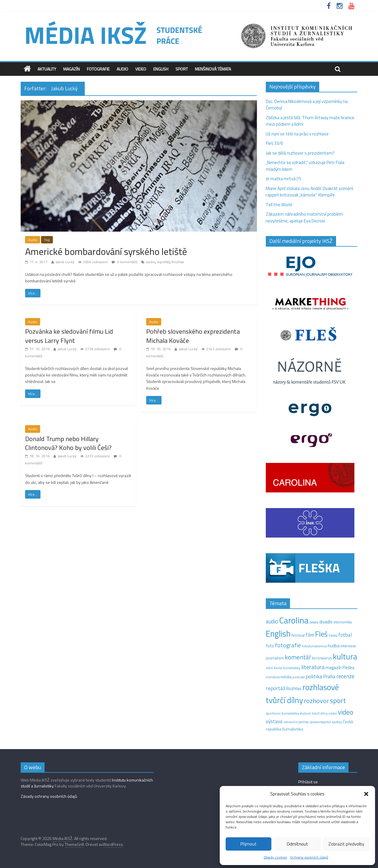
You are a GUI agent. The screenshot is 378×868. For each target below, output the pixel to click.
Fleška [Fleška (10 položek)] (333, 635)
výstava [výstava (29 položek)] (274, 721)
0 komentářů (124, 262)
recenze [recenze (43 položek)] (345, 676)
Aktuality (47, 69)
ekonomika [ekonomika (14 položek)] (343, 622)
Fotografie (98, 69)
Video (141, 69)
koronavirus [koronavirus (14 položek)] (322, 658)
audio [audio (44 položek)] (272, 621)
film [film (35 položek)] (310, 635)
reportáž (163, 262)
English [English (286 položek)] (278, 634)
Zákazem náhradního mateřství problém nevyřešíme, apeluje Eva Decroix (304, 217)
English (161, 69)
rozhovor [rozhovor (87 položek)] (316, 701)
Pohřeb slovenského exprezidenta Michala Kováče (193, 336)
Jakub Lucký (65, 262)
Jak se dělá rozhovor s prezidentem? (301, 153)
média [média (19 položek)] (286, 677)
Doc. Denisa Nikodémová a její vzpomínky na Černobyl (307, 105)
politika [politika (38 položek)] (314, 676)
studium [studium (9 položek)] (305, 713)
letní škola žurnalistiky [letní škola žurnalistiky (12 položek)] (283, 668)
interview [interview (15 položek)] (348, 646)
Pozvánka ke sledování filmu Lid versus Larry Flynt (69, 336)
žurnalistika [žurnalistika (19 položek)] (293, 729)
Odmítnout (297, 844)
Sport (182, 69)
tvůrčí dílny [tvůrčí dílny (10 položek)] (320, 713)
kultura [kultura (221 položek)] (345, 656)
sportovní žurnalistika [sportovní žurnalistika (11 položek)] (282, 713)
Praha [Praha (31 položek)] (329, 677)
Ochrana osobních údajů (309, 857)
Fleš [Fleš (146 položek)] (321, 634)
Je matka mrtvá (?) (283, 179)
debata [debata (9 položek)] (314, 622)
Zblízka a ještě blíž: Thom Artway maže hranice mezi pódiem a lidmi (310, 121)
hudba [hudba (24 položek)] (334, 646)
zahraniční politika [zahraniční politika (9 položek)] (296, 722)
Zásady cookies (275, 857)
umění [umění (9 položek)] (333, 713)
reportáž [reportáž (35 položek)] (276, 688)
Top (47, 240)
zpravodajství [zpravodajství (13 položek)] (320, 722)
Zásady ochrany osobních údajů (49, 796)
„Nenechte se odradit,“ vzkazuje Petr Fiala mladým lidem (305, 166)
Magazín (71, 69)
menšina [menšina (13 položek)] (273, 677)
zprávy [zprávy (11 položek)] (337, 722)
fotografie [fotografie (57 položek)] (288, 645)
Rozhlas (178, 262)
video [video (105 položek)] (346, 712)
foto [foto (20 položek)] (270, 646)
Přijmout (249, 844)
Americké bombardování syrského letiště (106, 251)
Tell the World (279, 205)
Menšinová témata (213, 69)
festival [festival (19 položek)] (298, 635)
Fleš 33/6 (274, 143)
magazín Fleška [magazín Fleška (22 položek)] (340, 668)
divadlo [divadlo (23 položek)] (326, 622)
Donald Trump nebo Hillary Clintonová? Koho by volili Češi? (68, 443)
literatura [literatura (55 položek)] (313, 667)
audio (151, 262)
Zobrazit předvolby (346, 844)
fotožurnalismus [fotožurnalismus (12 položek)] (314, 646)
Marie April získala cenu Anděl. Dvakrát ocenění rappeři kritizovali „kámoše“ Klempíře (309, 192)
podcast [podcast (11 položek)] (299, 677)
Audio (122, 69)
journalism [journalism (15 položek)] (275, 658)
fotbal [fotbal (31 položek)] (345, 635)
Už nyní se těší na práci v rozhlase (297, 134)
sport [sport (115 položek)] (338, 700)
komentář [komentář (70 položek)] (298, 657)
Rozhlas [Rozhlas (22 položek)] (294, 688)
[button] (366, 794)
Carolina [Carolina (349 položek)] (294, 620)
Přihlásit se (308, 782)
